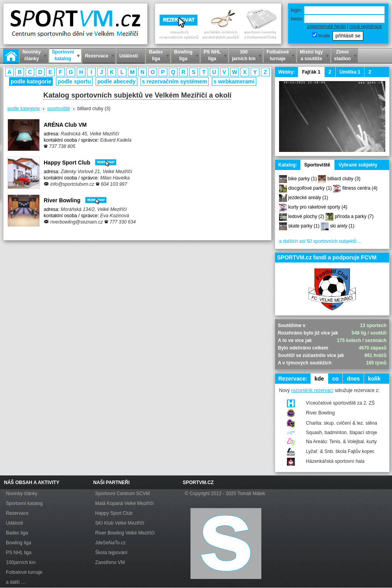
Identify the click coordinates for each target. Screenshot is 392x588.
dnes (353, 379)
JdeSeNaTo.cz (110, 543)
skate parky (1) (304, 226)
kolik (374, 379)
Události (14, 523)
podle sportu (74, 81)
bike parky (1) (302, 179)
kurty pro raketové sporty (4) (318, 207)
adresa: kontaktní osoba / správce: (88, 140)
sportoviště (59, 109)
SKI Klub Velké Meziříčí (120, 523)
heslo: (297, 19)
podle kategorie (31, 81)
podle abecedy (116, 81)
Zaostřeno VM (110, 562)
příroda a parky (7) (354, 216)
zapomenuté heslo (326, 26)
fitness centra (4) (360, 188)
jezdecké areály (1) (308, 198)
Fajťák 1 (311, 72)
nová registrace (366, 26)
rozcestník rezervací (312, 390)
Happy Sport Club (80, 163)
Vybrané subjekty (358, 165)
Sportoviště (317, 165)
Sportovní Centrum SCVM (123, 494)
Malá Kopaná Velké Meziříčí (125, 503)
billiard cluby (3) (344, 179)
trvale (324, 36)
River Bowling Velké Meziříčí (125, 533)
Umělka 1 (350, 72)
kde (319, 379)
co (335, 379)
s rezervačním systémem (175, 81)
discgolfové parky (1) (310, 188)
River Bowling (75, 200)
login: (297, 10)
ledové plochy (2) (306, 216)
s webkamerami (234, 81)
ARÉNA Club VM (65, 125)
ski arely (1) (342, 226)
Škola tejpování (111, 553)
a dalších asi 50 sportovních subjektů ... (320, 241)
